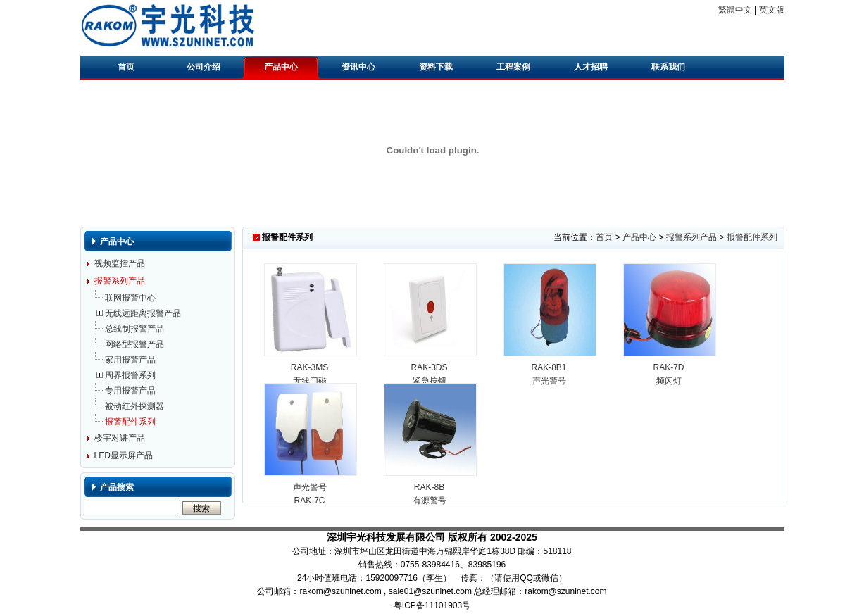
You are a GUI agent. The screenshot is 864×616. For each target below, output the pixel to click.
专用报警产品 (130, 391)
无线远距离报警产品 (143, 313)
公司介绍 (204, 67)
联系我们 (668, 67)
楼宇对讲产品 (120, 438)
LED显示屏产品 (124, 455)
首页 (126, 67)
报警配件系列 (130, 422)
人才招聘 (591, 67)
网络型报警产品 (134, 344)
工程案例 (513, 67)
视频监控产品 (120, 263)
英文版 (772, 10)
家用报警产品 (130, 360)
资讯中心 (358, 67)
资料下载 (436, 67)
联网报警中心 (130, 298)
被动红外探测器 (134, 406)
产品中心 (281, 67)
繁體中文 (735, 10)
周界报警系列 (130, 375)
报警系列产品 (120, 281)
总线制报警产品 (134, 329)
